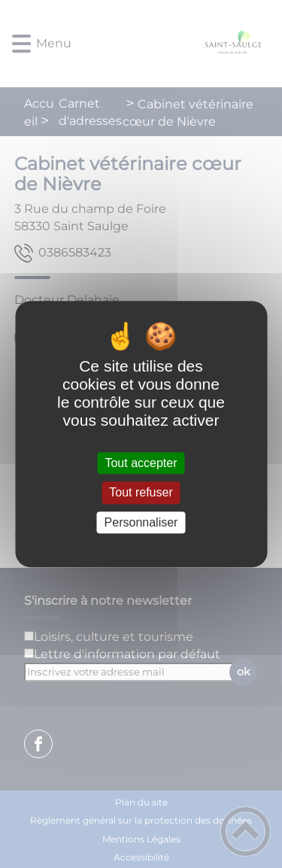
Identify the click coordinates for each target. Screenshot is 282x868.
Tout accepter (141, 463)
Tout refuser (141, 493)
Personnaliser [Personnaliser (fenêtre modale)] (141, 522)
